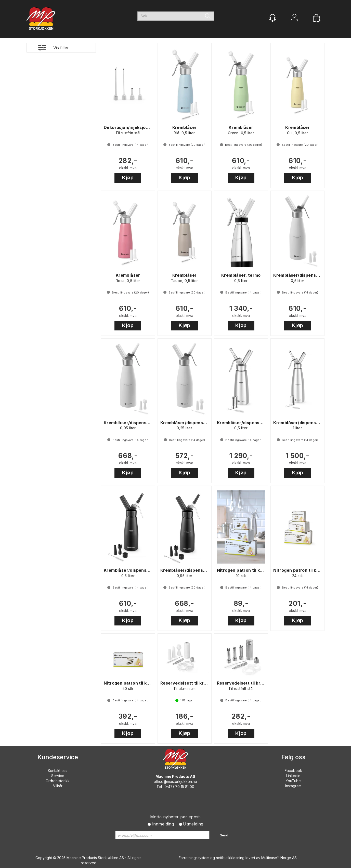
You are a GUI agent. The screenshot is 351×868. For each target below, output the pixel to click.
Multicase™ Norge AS (279, 858)
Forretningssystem (194, 858)
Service (58, 776)
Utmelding (193, 824)
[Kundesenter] (272, 18)
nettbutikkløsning (230, 858)
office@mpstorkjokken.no (175, 782)
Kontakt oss (58, 771)
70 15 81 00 (185, 787)
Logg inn (294, 18)
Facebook (293, 771)
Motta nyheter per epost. (176, 817)
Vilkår (58, 786)
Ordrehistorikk (58, 781)
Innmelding (163, 824)
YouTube (293, 781)
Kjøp (128, 178)
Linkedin (293, 776)
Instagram (293, 786)
